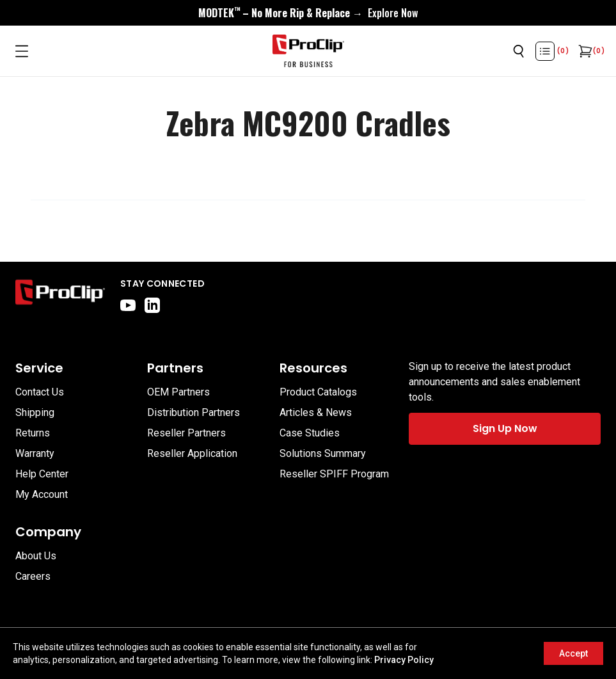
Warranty (35, 453)
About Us (36, 556)
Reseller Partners (186, 433)
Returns (33, 433)
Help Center (42, 474)
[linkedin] (152, 305)
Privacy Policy (404, 660)
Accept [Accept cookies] (573, 653)
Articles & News (316, 412)
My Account (42, 494)
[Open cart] (584, 51)
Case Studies (310, 433)
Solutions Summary (323, 453)
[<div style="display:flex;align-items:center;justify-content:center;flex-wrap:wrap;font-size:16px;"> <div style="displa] (308, 13)
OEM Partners (178, 392)
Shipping (35, 412)
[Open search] (519, 51)
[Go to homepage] (308, 51)
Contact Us (40, 392)
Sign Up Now (505, 428)
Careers (33, 576)
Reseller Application (192, 453)
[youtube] (128, 305)
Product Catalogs (318, 392)
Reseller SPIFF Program (334, 474)
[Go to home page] (60, 295)
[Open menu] (22, 51)
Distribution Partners (193, 412)
